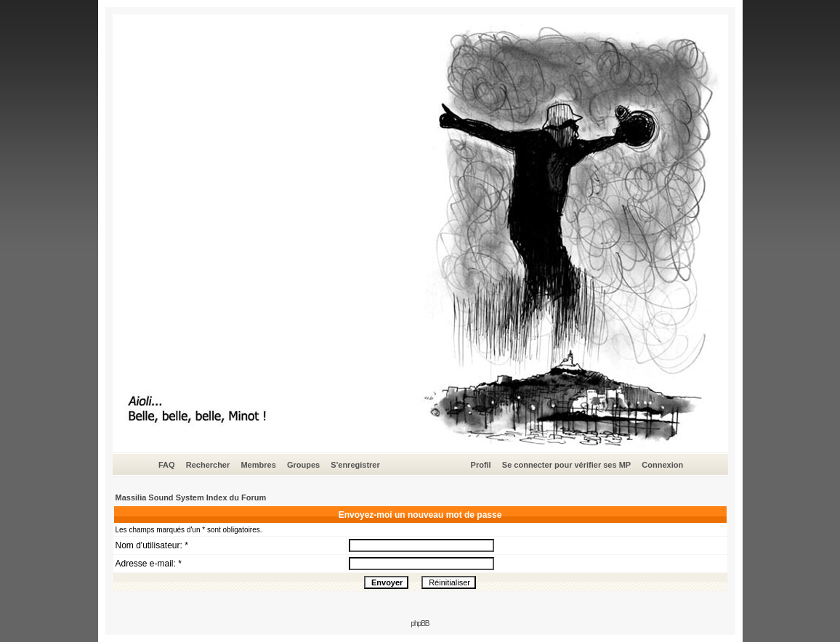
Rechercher (208, 465)
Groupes (303, 465)
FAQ (167, 465)
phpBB (420, 623)
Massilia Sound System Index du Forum (191, 497)
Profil (481, 465)
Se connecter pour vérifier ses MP (566, 465)
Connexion (662, 465)
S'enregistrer (355, 465)
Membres (258, 465)
